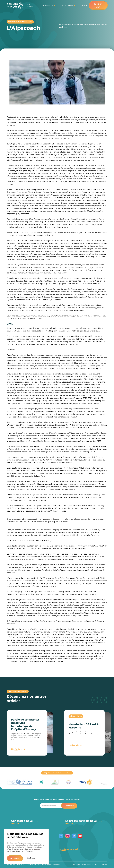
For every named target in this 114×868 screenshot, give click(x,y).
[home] (15, 5)
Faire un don (98, 5)
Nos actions (30, 5)
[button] (15, 858)
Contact (83, 5)
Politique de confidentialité (83, 865)
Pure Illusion (56, 865)
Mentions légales (101, 865)
